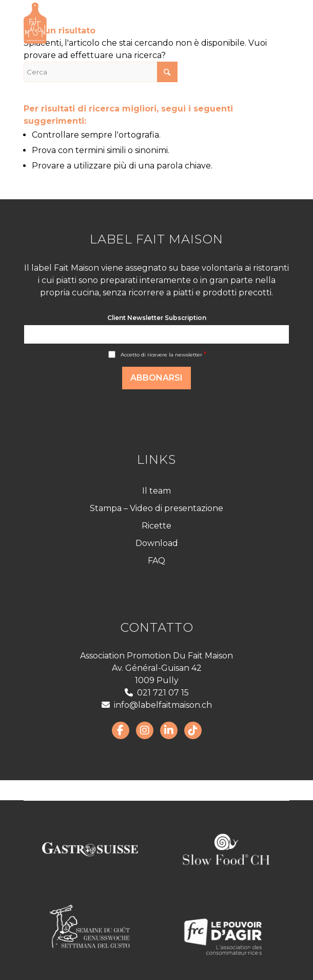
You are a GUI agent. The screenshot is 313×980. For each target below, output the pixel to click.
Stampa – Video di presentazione (156, 508)
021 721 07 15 (157, 693)
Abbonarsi (156, 378)
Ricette (156, 526)
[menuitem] (275, 23)
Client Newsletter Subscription (157, 318)
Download (157, 543)
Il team (156, 491)
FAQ (156, 561)
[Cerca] (101, 72)
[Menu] (275, 23)
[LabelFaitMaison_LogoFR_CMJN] (130, 23)
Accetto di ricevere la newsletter (163, 355)
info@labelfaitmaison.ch (157, 705)
